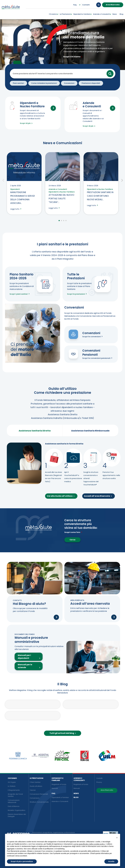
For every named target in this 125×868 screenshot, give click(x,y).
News (76, 793)
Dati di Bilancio (14, 806)
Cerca (72, 540)
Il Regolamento (14, 790)
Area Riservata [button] (113, 5)
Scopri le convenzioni (93, 337)
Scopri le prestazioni (77, 294)
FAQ (53, 793)
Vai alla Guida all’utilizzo (61, 496)
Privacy (99, 782)
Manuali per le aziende (25, 666)
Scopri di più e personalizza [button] (22, 861)
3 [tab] (64, 221)
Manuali (55, 788)
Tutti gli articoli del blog (63, 733)
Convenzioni (35, 798)
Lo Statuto (12, 786)
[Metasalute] (11, 9)
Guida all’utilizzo (36, 786)
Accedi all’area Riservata (99, 496)
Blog (76, 797)
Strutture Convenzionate (39, 802)
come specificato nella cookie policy (89, 844)
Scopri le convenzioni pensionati (98, 358)
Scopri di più (27, 123)
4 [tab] (66, 221)
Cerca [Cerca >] (110, 74)
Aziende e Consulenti (60, 801)
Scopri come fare (74, 532)
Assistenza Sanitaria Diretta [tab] (35, 431)
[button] (117, 838)
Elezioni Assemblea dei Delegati (17, 815)
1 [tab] (59, 221)
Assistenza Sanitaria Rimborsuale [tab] (90, 431)
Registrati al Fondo (59, 784)
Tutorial (33, 790)
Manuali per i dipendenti (24, 657)
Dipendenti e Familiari (58, 779)
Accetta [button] (111, 861)
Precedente (3, 180)
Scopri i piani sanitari (20, 294)
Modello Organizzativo (17, 810)
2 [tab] (61, 221)
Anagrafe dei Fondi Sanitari (15, 795)
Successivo (122, 180)
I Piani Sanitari (35, 782)
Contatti (99, 778)
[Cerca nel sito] (64, 74)
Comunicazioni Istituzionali (14, 801)
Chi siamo (12, 778)
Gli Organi (12, 782)
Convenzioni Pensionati (39, 794)
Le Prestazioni (36, 778)
